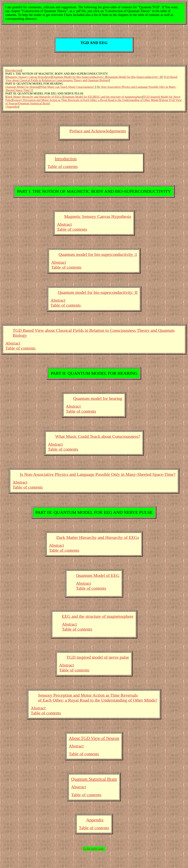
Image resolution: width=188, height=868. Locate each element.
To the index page (93, 849)
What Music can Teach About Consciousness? (68, 87)
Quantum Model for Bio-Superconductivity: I (79, 77)
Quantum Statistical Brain (94, 779)
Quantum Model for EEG (78, 97)
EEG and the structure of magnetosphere (119, 97)
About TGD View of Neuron (94, 738)
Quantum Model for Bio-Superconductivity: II (134, 77)
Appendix (12, 107)
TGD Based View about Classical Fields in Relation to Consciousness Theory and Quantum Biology (91, 79)
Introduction (14, 70)
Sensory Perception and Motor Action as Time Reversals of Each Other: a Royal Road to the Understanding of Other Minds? (86, 100)
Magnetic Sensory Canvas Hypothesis (29, 77)
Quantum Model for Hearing (22, 87)
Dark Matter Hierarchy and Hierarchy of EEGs (34, 97)
